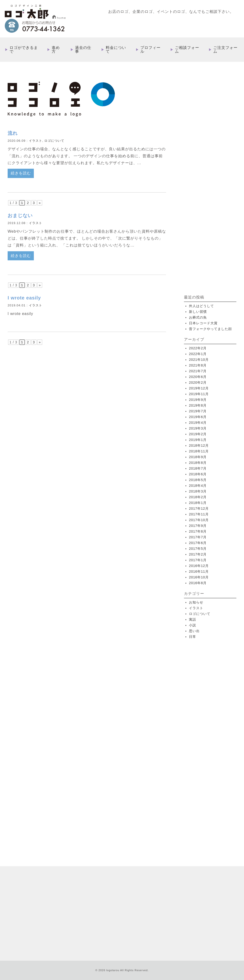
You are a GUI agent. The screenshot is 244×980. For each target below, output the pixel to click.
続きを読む (21, 173)
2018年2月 (198, 497)
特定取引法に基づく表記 (175, 911)
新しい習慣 (198, 312)
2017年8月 (198, 531)
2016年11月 (199, 571)
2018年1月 (198, 503)
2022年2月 (198, 348)
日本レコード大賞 (203, 323)
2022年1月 (198, 354)
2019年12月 (199, 388)
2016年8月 (198, 583)
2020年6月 (198, 377)
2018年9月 (198, 457)
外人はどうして (201, 306)
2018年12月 (199, 445)
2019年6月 (198, 417)
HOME (125, 865)
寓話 (193, 619)
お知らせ (196, 602)
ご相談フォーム (187, 50)
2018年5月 (198, 480)
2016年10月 (199, 577)
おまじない (20, 215)
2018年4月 (198, 486)
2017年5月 (198, 549)
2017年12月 (199, 508)
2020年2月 (198, 383)
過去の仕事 (83, 50)
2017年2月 (198, 554)
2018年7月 (198, 468)
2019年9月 (198, 400)
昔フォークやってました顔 (210, 329)
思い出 (194, 631)
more (53, 812)
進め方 (56, 50)
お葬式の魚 (198, 317)
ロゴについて (54, 141)
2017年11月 (199, 514)
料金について (116, 50)
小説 (193, 625)
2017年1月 (198, 560)
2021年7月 (198, 371)
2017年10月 (199, 520)
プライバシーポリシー (211, 911)
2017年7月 (198, 537)
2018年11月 (199, 451)
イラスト (36, 141)
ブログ (151, 911)
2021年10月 (199, 360)
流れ (13, 133)
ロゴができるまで (24, 50)
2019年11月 (199, 394)
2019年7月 (198, 411)
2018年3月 (198, 491)
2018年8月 (198, 463)
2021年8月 (198, 365)
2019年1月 (198, 440)
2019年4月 (198, 423)
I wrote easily (24, 298)
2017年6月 (198, 543)
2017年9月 (198, 526)
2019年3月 (198, 428)
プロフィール (150, 50)
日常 (193, 637)
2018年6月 (198, 474)
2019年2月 (198, 434)
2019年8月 (198, 405)
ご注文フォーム (225, 50)
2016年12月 (199, 566)
